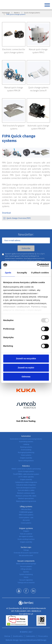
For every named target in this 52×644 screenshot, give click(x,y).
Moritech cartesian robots (26, 493)
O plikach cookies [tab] (40, 273)
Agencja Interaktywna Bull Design (33, 640)
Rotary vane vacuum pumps (26, 564)
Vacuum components (26, 561)
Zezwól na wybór (26, 368)
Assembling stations (26, 441)
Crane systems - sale (26, 517)
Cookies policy (31, 636)
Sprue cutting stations (26, 461)
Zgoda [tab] (8, 273)
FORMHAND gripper (26, 512)
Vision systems (26, 455)
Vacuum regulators (26, 580)
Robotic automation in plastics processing (26, 469)
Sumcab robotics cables (26, 490)
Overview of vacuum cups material (26, 553)
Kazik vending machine (26, 539)
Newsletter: (26, 234)
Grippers (26, 531)
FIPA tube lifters (26, 509)
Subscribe (26, 248)
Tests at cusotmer (26, 534)
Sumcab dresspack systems (26, 488)
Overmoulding (26, 450)
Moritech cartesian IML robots (26, 496)
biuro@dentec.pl (26, 614)
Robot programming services (26, 501)
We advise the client (26, 555)
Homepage (6, 13)
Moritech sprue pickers (26, 498)
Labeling (26, 444)
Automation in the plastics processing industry (26, 439)
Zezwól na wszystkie (26, 358)
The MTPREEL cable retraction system (26, 474)
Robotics (17, 13)
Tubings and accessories (26, 582)
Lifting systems (26, 506)
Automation (26, 436)
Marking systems (26, 447)
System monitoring (26, 574)
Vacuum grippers (26, 566)
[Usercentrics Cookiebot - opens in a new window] (37, 265)
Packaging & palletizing (26, 452)
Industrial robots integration (26, 485)
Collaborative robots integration (26, 482)
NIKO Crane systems (26, 515)
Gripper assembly (26, 458)
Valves (26, 577)
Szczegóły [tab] (22, 273)
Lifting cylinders (26, 569)
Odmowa (26, 377)
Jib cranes (26, 520)
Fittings (26, 550)
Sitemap (7, 636)
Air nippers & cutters (26, 536)
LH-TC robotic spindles (26, 477)
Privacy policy (43, 636)
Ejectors (26, 572)
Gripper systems (26, 528)
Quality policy (18, 636)
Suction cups (26, 547)
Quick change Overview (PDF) (17, 218)
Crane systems (26, 523)
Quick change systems (32, 13)
